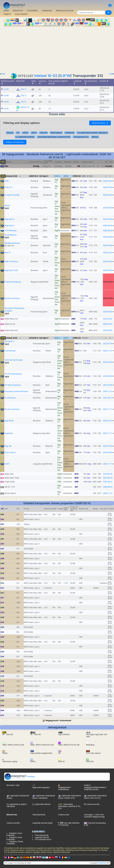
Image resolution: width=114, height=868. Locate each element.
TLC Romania (10, 398)
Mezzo (7, 205)
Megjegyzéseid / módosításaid (58, 721)
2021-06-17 (108, 398)
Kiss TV (8, 253)
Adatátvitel (70, 133)
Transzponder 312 (81, 137)
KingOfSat (102, 863)
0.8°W (65, 76)
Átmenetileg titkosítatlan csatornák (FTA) (54, 137)
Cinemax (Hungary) (13, 282)
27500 (75, 176)
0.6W (3, 74)
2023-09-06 (108, 385)
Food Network (11, 235)
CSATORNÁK (32, 11)
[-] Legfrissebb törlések (25, 137)
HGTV (7, 464)
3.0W (111, 74)
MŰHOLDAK (18, 11)
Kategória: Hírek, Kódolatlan (14, 838)
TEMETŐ (7, 14)
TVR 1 (7, 181)
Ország (36, 166)
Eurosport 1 (10, 341)
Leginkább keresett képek (43, 823)
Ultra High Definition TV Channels (69, 824)
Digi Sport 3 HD (11, 270)
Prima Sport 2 (10, 452)
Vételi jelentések (39, 815)
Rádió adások (56, 133)
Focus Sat (57, 213)
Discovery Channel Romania (16, 391)
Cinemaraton (10, 351)
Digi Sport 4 (10, 219)
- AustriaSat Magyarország (94, 816)
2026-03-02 (108, 181)
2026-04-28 (108, 282)
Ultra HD (43, 133)
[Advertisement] (57, 49)
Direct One (57, 208)
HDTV (25, 133)
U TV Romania (11, 231)
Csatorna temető (13, 823)
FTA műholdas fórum (43, 839)
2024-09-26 (108, 376)
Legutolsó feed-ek (42, 837)
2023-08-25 (108, 478)
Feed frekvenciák (42, 835)
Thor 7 (23, 89)
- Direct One (99, 815)
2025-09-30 (108, 362)
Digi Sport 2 (10, 226)
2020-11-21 (108, 351)
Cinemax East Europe (14, 360)
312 (41, 176)
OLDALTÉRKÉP (21, 14)
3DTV (34, 133)
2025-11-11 (108, 409)
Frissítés (109, 166)
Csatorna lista (64, 815)
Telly (59, 441)
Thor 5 (23, 95)
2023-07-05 (108, 446)
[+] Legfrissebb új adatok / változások (92, 133)
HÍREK (6, 11)
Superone (9, 433)
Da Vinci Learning (12, 298)
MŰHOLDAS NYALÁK (65, 11)
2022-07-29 (108, 344)
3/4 (79, 176)
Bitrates (95, 137)
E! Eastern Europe (12, 195)
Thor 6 (23, 102)
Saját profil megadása (41, 786)
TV (18, 133)
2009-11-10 (108, 493)
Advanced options (100, 123)
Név (7, 166)
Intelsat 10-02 (46, 76)
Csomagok (88, 815)
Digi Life (8, 446)
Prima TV (8, 187)
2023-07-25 (108, 421)
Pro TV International (13, 374)
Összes (10, 133)
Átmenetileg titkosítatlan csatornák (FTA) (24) (69, 806)
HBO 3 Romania (11, 261)
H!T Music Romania (13, 385)
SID (79, 166)
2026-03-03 (108, 208)
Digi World (9, 421)
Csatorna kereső (92, 804)
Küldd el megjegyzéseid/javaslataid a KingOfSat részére (95, 787)
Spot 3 (45, 176)
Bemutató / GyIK (13, 785)
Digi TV (56, 181)
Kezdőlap (19, 777)
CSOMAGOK (47, 11)
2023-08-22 (108, 482)
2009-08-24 (108, 487)
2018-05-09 (108, 474)
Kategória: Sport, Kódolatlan (14, 834)
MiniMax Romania (12, 243)
